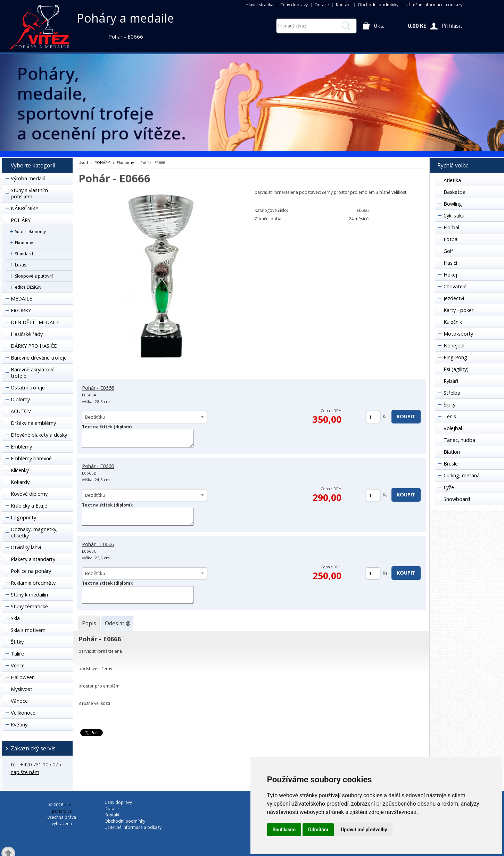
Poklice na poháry (31, 571)
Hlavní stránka (259, 5)
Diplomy (20, 399)
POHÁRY (21, 220)
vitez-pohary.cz (63, 808)
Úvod (83, 162)
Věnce (18, 665)
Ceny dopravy (294, 5)
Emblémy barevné (31, 458)
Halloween (23, 677)
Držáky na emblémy (33, 423)
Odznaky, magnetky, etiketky (34, 532)
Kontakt (343, 5)
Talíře (17, 654)
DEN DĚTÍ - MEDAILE (35, 322)
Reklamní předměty (33, 583)
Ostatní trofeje (28, 388)
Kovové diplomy (29, 494)
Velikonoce (23, 713)
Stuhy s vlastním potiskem (29, 193)
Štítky (17, 642)
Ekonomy (24, 243)
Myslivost (22, 689)
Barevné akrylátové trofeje (33, 373)
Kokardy (20, 482)
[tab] (89, 623)
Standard (24, 254)
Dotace (322, 5)
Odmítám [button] (318, 830)
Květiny (19, 725)
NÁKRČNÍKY (24, 208)
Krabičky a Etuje (29, 506)
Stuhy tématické (29, 606)
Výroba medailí (28, 178)
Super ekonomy (30, 232)
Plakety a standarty (33, 559)
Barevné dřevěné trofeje (39, 358)
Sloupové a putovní (34, 276)
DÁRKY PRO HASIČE (34, 346)
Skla (15, 618)
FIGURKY (21, 310)
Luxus (20, 265)
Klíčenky (20, 470)
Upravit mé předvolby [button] (364, 830)
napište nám (25, 772)
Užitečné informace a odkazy (434, 5)
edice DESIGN (28, 287)
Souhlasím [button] (284, 830)
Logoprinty (23, 517)
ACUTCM (21, 411)
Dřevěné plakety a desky (39, 435)
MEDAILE (21, 299)
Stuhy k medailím (30, 595)
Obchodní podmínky (378, 5)
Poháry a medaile (126, 18)
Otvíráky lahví (26, 547)
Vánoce (19, 701)
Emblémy (21, 447)
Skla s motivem (28, 630)
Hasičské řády (27, 334)
